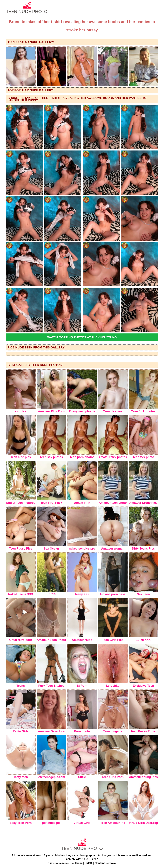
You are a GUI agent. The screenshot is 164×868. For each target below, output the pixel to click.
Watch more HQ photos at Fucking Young (82, 337)
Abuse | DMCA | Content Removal (95, 863)
